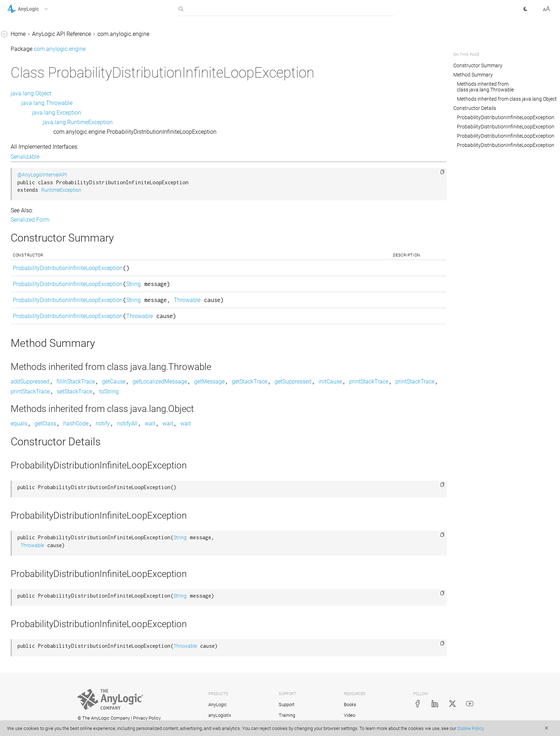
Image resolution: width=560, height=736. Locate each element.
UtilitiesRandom (34, 539)
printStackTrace (167, 391)
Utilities (23, 458)
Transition (26, 390)
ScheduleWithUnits (37, 169)
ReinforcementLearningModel (50, 92)
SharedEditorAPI (34, 236)
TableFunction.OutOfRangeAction (52, 331)
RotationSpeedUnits (38, 128)
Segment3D (28, 223)
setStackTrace (304, 391)
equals (126, 423)
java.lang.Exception (163, 113)
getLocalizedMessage (266, 382)
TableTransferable (36, 350)
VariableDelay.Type (37, 593)
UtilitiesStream (32, 552)
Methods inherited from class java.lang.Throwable (485, 87)
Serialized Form (137, 220)
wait (257, 423)
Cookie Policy (470, 728)
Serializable (132, 157)
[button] (37, 9)
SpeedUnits (28, 263)
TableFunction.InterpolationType (53, 309)
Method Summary (473, 75)
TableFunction (31, 290)
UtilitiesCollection (35, 485)
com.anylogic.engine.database (46, 633)
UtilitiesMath (30, 525)
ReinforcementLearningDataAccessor (52, 74)
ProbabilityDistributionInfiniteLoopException (51, 38)
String (240, 284)
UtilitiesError (29, 512)
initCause (129, 391)
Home (125, 34)
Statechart (26, 277)
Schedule (25, 155)
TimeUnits (26, 377)
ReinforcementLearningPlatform (51, 110)
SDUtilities (26, 196)
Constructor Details (475, 108)
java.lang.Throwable (154, 103)
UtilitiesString (30, 566)
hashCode (183, 423)
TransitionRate (32, 431)
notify (209, 423)
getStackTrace (356, 382)
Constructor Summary (478, 65)
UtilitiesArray (30, 471)
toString (339, 391)
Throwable (294, 300)
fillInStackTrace (182, 382)
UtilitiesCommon (34, 498)
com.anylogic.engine (230, 34)
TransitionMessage (38, 417)
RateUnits (26, 56)
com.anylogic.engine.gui (38, 674)
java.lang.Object (138, 93)
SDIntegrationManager (42, 182)
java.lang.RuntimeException (184, 122)
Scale (20, 142)
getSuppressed (400, 382)
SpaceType (27, 250)
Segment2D (28, 209)
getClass (152, 423)
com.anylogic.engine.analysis (44, 606)
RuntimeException (168, 190)
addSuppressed (137, 382)
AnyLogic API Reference (168, 34)
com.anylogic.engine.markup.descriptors (52, 706)
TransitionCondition (38, 404)
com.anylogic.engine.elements (45, 647)
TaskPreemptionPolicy (42, 363)
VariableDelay (31, 579)
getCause (220, 382)
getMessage (316, 382)
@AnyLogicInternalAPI (149, 175)
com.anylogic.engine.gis (38, 660)
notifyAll (234, 423)
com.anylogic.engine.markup (43, 687)
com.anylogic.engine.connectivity (49, 620)
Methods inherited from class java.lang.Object (507, 99)
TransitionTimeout (37, 444)
